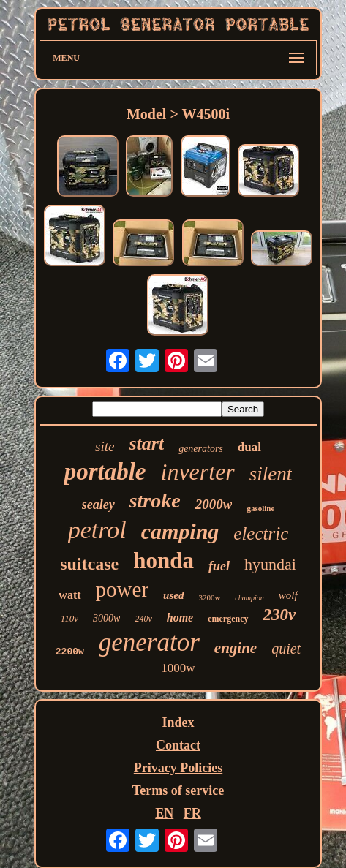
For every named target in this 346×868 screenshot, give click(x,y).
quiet (286, 649)
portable (105, 472)
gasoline (260, 508)
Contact (178, 745)
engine (236, 648)
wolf (288, 595)
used (173, 595)
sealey (98, 505)
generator (149, 642)
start (146, 444)
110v (69, 618)
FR (192, 813)
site (105, 446)
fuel (219, 566)
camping (180, 531)
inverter (198, 472)
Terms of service (178, 790)
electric (261, 533)
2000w (214, 504)
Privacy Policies (178, 768)
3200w (209, 597)
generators (201, 449)
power (122, 589)
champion (249, 598)
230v (280, 615)
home (180, 618)
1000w (178, 668)
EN (164, 813)
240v (143, 619)
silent (271, 474)
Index (178, 722)
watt (69, 595)
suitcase (89, 564)
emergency (228, 619)
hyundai (270, 564)
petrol (97, 530)
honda (163, 561)
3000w (106, 618)
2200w (70, 652)
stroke (155, 501)
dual (249, 447)
